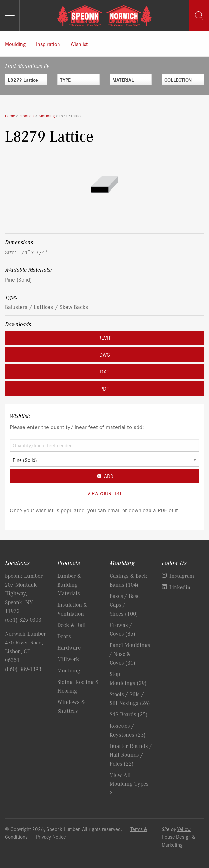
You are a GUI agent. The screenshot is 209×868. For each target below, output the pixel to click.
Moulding (15, 44)
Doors (64, 636)
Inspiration (48, 44)
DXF (104, 371)
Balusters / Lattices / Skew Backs (46, 307)
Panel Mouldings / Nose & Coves (130, 654)
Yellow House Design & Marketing (178, 837)
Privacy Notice (51, 837)
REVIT (104, 338)
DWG (105, 354)
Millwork (68, 659)
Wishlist (79, 44)
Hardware (69, 647)
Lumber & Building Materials (69, 584)
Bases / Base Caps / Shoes (125, 604)
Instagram (182, 576)
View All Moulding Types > (129, 783)
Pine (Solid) (18, 279)
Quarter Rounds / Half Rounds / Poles (131, 754)
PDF (105, 389)
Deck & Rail (71, 625)
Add (104, 476)
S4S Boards (129, 714)
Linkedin (180, 587)
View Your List (104, 493)
